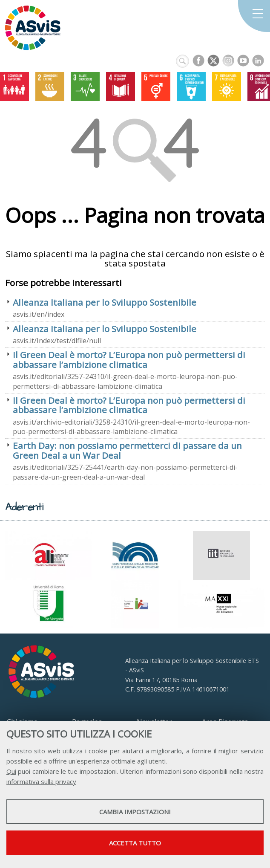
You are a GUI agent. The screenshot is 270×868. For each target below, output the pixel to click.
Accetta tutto (135, 843)
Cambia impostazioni (135, 812)
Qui (11, 771)
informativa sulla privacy (41, 781)
